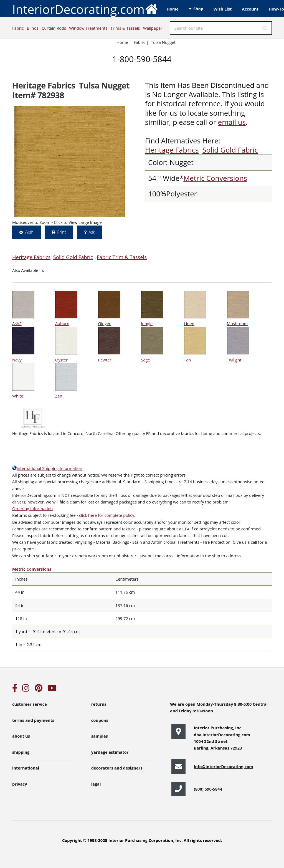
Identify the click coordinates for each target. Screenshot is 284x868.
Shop (198, 9)
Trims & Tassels (125, 28)
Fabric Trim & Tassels (122, 257)
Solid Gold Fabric (230, 150)
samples (100, 736)
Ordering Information (32, 508)
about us (21, 736)
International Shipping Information (47, 468)
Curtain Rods (54, 28)
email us (232, 122)
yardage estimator (110, 752)
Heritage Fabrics (172, 150)
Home (173, 9)
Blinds (33, 28)
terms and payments (33, 720)
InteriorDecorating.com (85, 9)
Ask (92, 232)
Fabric (18, 28)
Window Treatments (88, 28)
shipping (21, 752)
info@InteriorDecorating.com (224, 766)
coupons (100, 720)
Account (250, 9)
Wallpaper (153, 28)
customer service (30, 704)
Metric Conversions (215, 178)
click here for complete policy (106, 515)
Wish (29, 232)
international (26, 768)
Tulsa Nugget (163, 42)
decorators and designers (117, 768)
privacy (20, 784)
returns (99, 704)
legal (96, 784)
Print (61, 232)
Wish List (223, 9)
